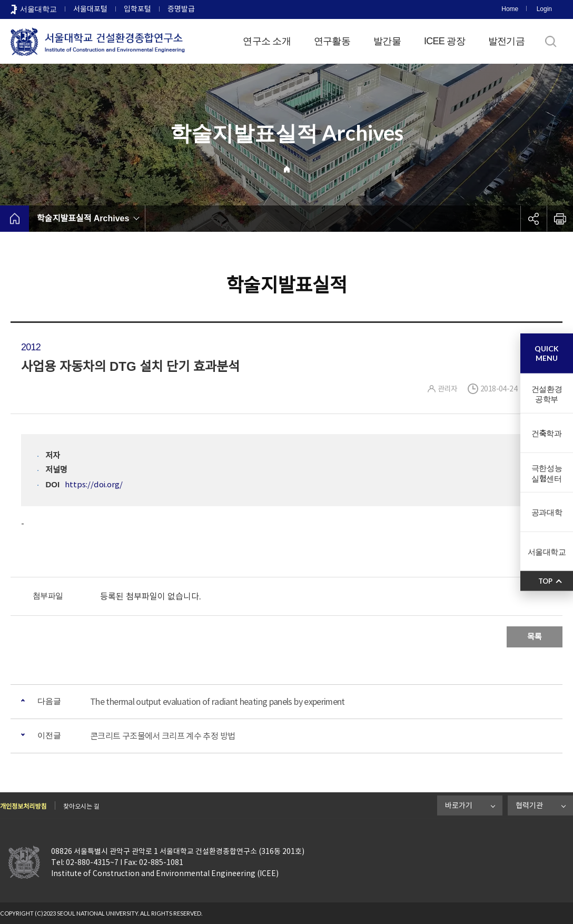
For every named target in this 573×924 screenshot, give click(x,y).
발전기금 (506, 41)
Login (544, 9)
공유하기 (534, 219)
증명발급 (181, 9)
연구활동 (332, 41)
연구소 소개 (267, 41)
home (14, 219)
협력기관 (529, 805)
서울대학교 (38, 9)
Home (510, 9)
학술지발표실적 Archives (83, 218)
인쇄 (560, 219)
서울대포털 (90, 9)
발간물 (387, 41)
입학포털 (137, 9)
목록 (535, 637)
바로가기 (459, 805)
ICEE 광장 (444, 41)
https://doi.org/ (94, 484)
